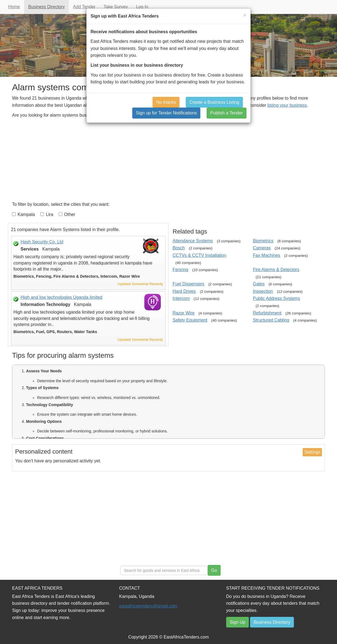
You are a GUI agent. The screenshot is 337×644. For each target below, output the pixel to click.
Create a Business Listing (214, 102)
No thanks (166, 102)
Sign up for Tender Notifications (166, 113)
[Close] (245, 15)
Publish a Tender (227, 113)
